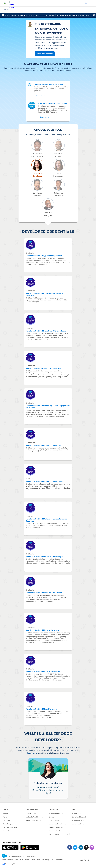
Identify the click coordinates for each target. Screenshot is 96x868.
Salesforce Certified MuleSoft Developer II (44, 481)
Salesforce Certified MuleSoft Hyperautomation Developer (46, 520)
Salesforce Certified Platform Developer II (44, 672)
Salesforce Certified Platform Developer (43, 630)
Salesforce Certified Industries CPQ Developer (46, 331)
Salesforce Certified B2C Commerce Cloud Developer (44, 294)
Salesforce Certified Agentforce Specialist (44, 256)
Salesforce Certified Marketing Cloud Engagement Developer (48, 407)
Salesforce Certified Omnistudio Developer (44, 556)
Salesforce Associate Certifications (53, 103)
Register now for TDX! (14, 15)
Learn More (41, 96)
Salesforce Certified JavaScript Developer (44, 368)
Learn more (32, 753)
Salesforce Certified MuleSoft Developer (43, 445)
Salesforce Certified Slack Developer (41, 709)
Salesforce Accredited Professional (49, 84)
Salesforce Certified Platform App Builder (44, 593)
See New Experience (45, 54)
